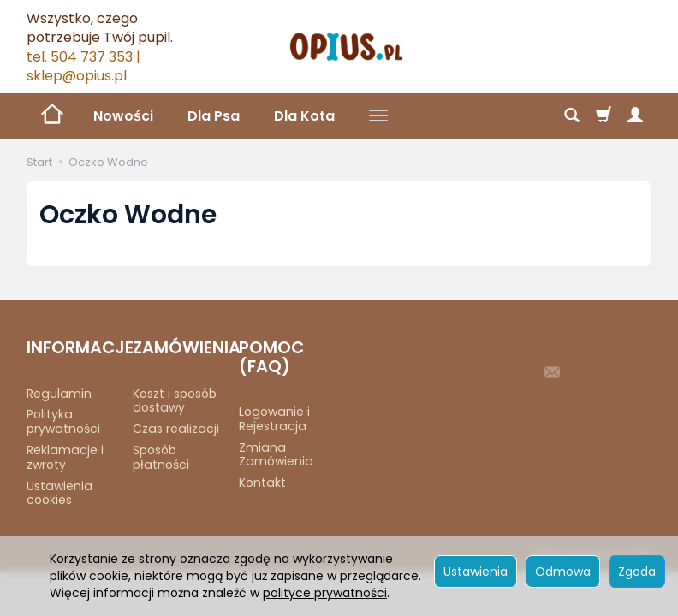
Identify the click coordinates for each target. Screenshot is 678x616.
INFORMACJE (74, 348)
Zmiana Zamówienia (276, 455)
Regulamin (59, 394)
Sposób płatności (161, 457)
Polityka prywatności (63, 421)
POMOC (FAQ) (271, 357)
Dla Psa (214, 116)
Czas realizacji (176, 429)
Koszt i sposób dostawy (175, 401)
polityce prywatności (325, 593)
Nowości (123, 116)
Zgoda (637, 572)
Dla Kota (304, 116)
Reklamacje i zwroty (65, 457)
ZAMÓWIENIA (180, 348)
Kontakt (262, 483)
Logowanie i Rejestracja (274, 419)
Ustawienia (476, 572)
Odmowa (563, 572)
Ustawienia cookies (59, 493)
